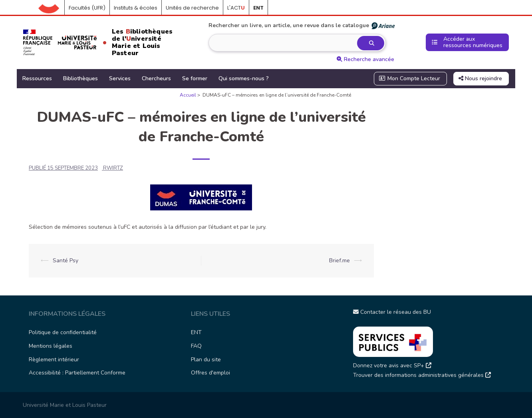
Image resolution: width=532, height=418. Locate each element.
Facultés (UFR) (87, 8)
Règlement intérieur (54, 360)
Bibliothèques (80, 78)
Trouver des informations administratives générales (422, 375)
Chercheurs (156, 78)
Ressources (37, 78)
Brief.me (339, 261)
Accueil (52, 8)
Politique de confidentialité (63, 332)
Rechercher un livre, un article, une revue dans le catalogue (302, 26)
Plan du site (206, 360)
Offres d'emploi (210, 373)
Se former (195, 78)
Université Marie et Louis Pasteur (65, 405)
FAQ (196, 346)
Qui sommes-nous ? (244, 78)
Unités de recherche (192, 8)
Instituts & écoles (136, 8)
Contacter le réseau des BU (392, 312)
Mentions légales (51, 346)
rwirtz (113, 168)
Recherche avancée (365, 59)
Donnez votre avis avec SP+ (392, 366)
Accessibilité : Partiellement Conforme (77, 373)
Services (120, 78)
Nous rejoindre (480, 78)
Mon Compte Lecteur (410, 78)
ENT (196, 332)
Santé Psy (66, 261)
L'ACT (236, 8)
